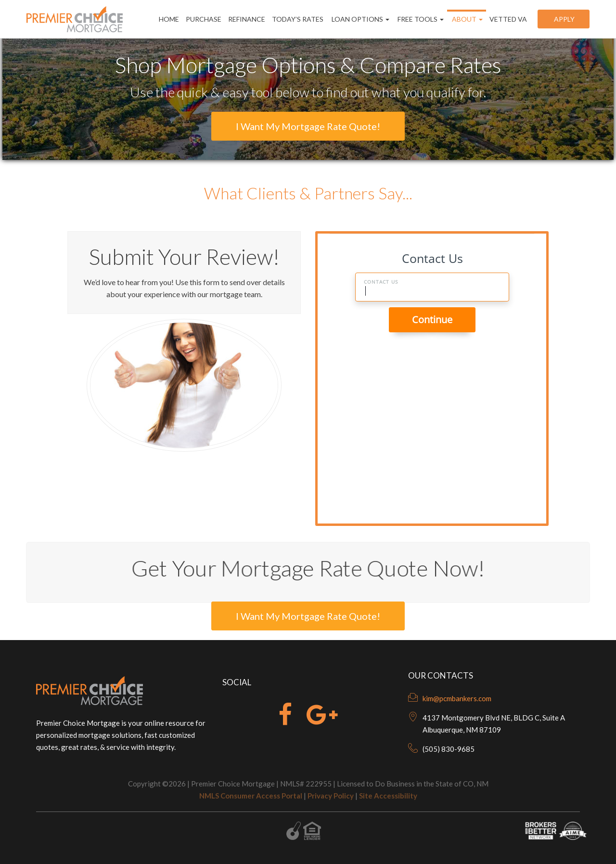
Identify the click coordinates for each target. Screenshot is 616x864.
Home (169, 19)
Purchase (204, 19)
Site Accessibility (388, 796)
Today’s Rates (298, 19)
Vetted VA (508, 19)
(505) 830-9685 (449, 749)
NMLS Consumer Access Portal (251, 796)
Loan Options (360, 19)
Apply (564, 19)
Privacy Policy (331, 796)
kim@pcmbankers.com (457, 698)
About (467, 19)
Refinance (247, 19)
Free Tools (420, 19)
